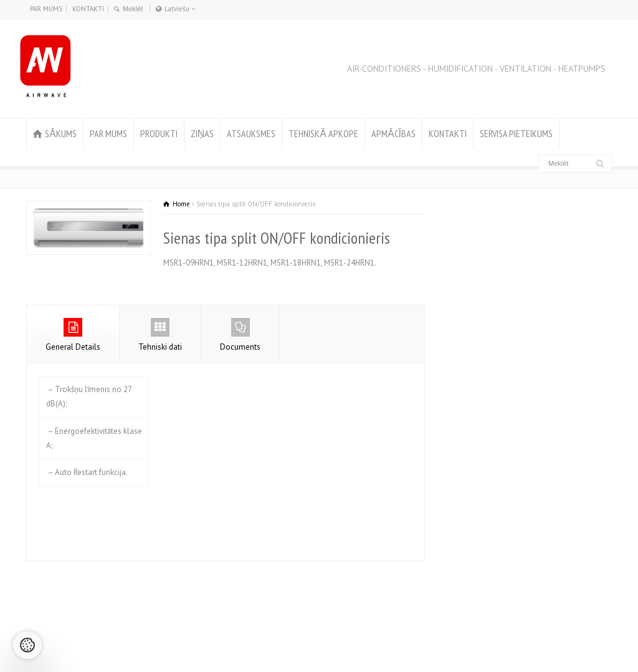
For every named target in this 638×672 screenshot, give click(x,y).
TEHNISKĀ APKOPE (323, 133)
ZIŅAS (202, 133)
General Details (73, 335)
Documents (240, 335)
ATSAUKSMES (251, 133)
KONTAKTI (88, 9)
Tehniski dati (160, 335)
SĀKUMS (61, 133)
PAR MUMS (46, 9)
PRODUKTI (159, 133)
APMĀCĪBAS (393, 133)
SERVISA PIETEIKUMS (516, 133)
